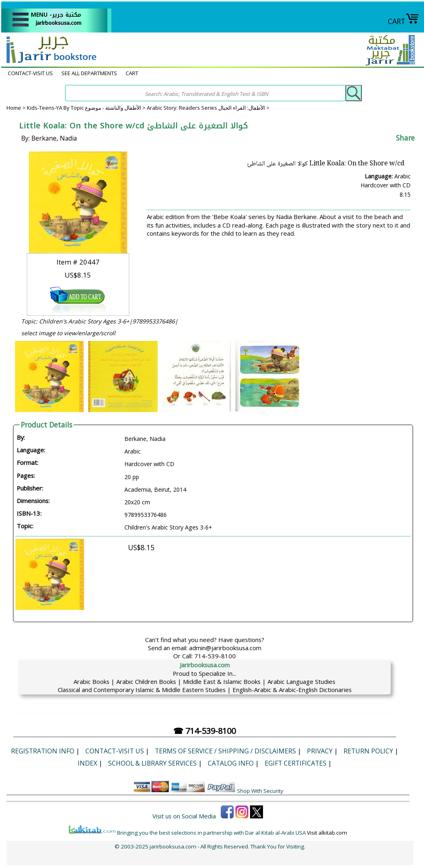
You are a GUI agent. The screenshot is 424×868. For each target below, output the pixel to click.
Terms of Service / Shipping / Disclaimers (225, 751)
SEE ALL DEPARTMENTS (89, 73)
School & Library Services (152, 763)
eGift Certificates (296, 763)
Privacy (320, 751)
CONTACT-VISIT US (30, 73)
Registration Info (43, 751)
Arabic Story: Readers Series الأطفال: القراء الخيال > (208, 108)
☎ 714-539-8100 (204, 731)
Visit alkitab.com (327, 833)
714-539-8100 (215, 656)
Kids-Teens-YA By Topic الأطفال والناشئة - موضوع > (87, 108)
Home (14, 108)
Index (87, 763)
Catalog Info (231, 763)
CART (403, 21)
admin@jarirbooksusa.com (225, 648)
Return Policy (368, 751)
